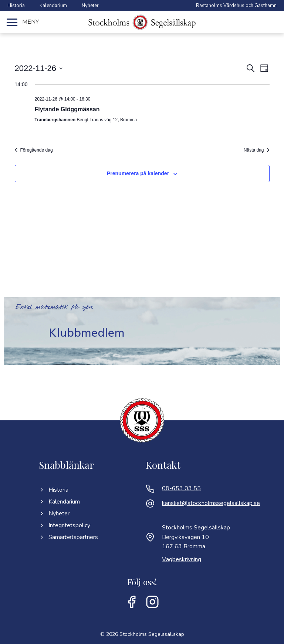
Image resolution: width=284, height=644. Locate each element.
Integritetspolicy (65, 525)
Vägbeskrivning (182, 559)
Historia (16, 6)
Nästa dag (257, 150)
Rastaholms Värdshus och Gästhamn (236, 6)
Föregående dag (34, 150)
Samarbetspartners (68, 537)
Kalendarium (53, 6)
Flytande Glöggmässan (67, 109)
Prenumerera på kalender (138, 173)
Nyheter (90, 6)
